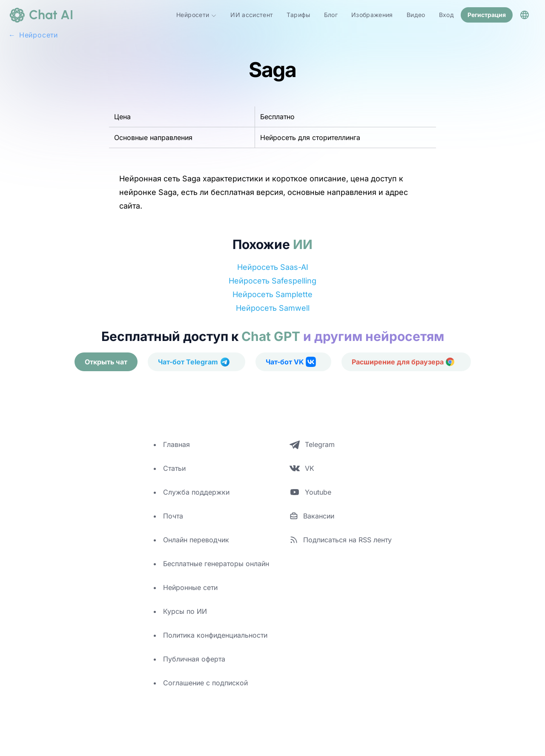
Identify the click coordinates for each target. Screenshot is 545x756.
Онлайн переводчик (196, 540)
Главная (176, 444)
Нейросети (196, 15)
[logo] (41, 15)
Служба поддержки (196, 492)
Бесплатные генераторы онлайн (216, 564)
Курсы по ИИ (185, 611)
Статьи (174, 468)
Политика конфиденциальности (215, 635)
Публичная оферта (194, 659)
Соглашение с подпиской (205, 683)
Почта (173, 516)
